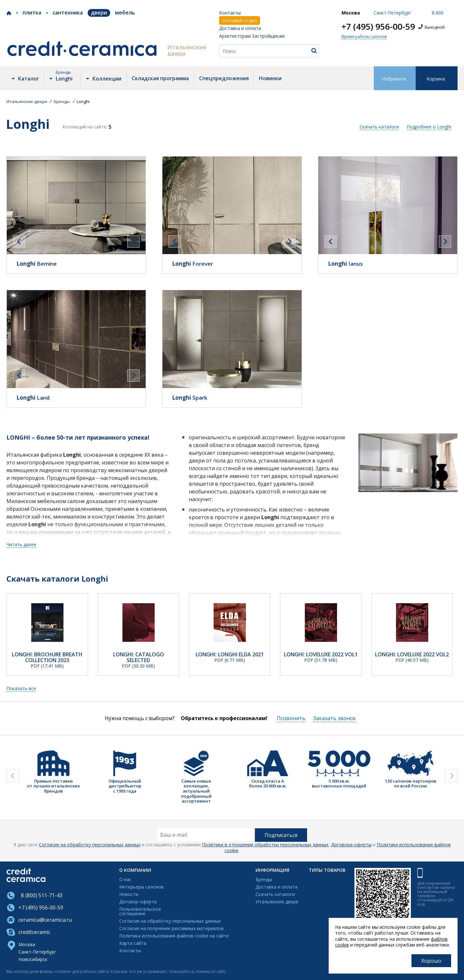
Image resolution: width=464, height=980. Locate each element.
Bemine (37, 264)
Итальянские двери (277, 902)
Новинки (270, 78)
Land (33, 398)
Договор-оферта (138, 902)
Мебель (125, 13)
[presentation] (19, 242)
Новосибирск (33, 959)
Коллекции (107, 79)
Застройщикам (268, 36)
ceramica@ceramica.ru (45, 920)
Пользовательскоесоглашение (140, 912)
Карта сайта (133, 943)
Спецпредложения (224, 78)
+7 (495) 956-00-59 (378, 26)
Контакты (230, 13)
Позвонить (291, 718)
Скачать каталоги (379, 127)
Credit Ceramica (9, 13)
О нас (125, 880)
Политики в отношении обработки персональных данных (265, 845)
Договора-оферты (351, 845)
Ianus (345, 264)
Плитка (32, 13)
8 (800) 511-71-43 (40, 895)
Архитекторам (235, 36)
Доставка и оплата (240, 28)
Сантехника (68, 13)
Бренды (264, 880)
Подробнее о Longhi (429, 127)
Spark (190, 398)
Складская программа (160, 78)
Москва (27, 944)
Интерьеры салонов (141, 887)
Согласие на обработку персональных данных (90, 845)
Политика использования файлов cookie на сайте (174, 936)
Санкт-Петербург (37, 952)
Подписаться (281, 835)
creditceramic (34, 932)
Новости (129, 894)
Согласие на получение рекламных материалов (171, 929)
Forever (193, 264)
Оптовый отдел (240, 20)
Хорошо (431, 961)
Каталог (29, 79)
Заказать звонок (335, 718)
